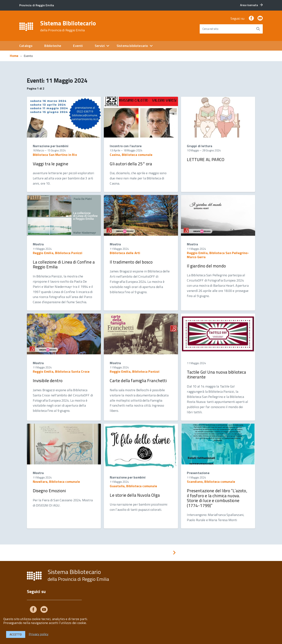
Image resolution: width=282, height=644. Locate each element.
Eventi (78, 46)
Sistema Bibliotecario (68, 26)
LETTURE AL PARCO (206, 159)
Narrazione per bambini (51, 146)
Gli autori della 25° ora (131, 164)
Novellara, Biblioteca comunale (56, 482)
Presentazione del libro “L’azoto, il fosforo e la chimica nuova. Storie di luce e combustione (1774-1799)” (217, 498)
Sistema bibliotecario (132, 46)
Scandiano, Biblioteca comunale (211, 482)
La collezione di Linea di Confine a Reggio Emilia (64, 264)
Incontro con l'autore (126, 146)
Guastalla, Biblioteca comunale (133, 486)
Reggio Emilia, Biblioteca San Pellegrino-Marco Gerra (218, 255)
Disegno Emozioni (49, 491)
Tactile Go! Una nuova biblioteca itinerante (216, 374)
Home (14, 56)
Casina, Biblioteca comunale (131, 155)
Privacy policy (39, 634)
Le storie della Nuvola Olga (135, 495)
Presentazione (198, 473)
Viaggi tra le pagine (51, 164)
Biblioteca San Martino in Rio (55, 155)
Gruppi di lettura (200, 146)
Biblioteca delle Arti (125, 253)
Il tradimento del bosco (131, 262)
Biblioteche (53, 46)
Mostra (38, 244)
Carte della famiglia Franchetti (138, 381)
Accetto (16, 634)
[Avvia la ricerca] (258, 29)
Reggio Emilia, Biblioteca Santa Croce (61, 371)
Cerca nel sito (210, 29)
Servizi (100, 46)
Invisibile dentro (48, 381)
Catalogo (26, 46)
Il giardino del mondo (206, 266)
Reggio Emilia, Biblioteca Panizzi (58, 253)
